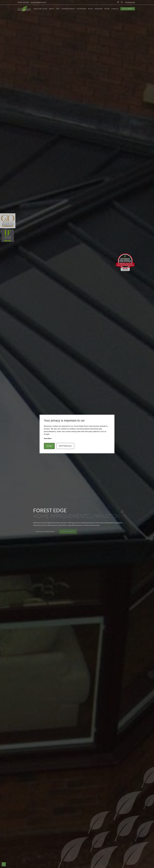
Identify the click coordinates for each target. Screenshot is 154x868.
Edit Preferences (65, 446)
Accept (49, 446)
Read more (48, 438)
